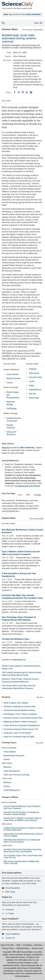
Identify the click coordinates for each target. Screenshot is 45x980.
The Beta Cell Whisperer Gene (16, 639)
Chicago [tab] (37, 495)
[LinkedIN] (27, 92)
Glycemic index (36, 377)
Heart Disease (13, 374)
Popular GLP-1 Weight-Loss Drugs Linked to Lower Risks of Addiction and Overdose (22, 819)
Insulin (32, 381)
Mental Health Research (14, 756)
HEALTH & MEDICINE (9, 748)
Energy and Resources (11, 433)
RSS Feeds (10, 892)
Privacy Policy (8, 948)
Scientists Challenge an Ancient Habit (20, 707)
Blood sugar (34, 398)
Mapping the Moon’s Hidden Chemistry (20, 722)
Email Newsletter (13, 888)
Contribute (27, 945)
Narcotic (33, 394)
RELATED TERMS (32, 364)
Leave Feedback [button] (12, 934)
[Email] (31, 92)
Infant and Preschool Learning (16, 775)
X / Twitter (10, 914)
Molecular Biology (11, 403)
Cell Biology (12, 409)
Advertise (38, 945)
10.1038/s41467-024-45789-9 (28, 486)
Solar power (34, 373)
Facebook (10, 910)
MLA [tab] (20, 495)
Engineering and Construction (13, 419)
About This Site (7, 945)
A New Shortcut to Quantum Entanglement (22, 725)
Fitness (7, 759)
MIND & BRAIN (7, 763)
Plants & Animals (11, 387)
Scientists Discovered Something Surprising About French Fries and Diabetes (22, 851)
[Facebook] (15, 92)
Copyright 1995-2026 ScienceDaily (18, 952)
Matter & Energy (11, 413)
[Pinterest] (23, 92)
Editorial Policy (23, 948)
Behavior (7, 767)
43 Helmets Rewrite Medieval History (19, 710)
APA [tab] (28, 495)
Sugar (32, 385)
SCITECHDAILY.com (19, 660)
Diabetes (33, 369)
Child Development (12, 771)
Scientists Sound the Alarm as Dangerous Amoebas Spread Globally (21, 813)
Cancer (10, 383)
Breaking (6, 697)
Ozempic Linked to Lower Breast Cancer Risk (23, 718)
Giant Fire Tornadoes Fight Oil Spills (19, 737)
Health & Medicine (11, 370)
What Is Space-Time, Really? (16, 703)
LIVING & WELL (7, 779)
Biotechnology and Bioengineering (13, 395)
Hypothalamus (35, 390)
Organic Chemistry (11, 426)
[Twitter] (19, 92)
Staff (18, 945)
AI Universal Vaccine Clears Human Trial (21, 729)
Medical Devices (13, 378)
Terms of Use (37, 948)
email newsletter (33, 14)
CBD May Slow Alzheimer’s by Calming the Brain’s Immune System (22, 841)
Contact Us (10, 938)
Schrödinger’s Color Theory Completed (20, 714)
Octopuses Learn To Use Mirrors (17, 733)
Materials (6, 448)
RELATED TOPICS (10, 364)
